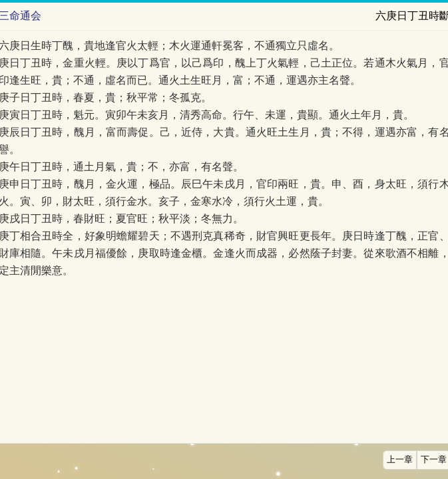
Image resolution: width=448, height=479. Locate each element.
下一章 (434, 460)
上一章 (400, 460)
